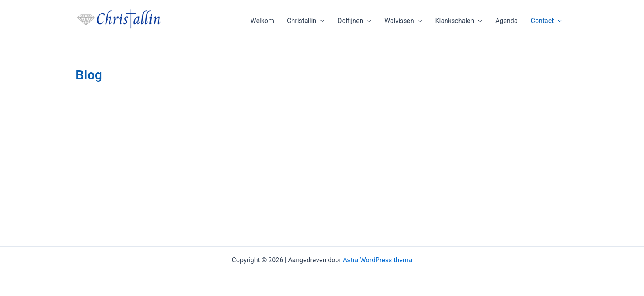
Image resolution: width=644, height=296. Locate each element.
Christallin (306, 21)
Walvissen (403, 21)
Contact (546, 21)
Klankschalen (459, 21)
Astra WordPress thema (378, 260)
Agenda (506, 21)
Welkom (262, 21)
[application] (320, 21)
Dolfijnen (354, 21)
